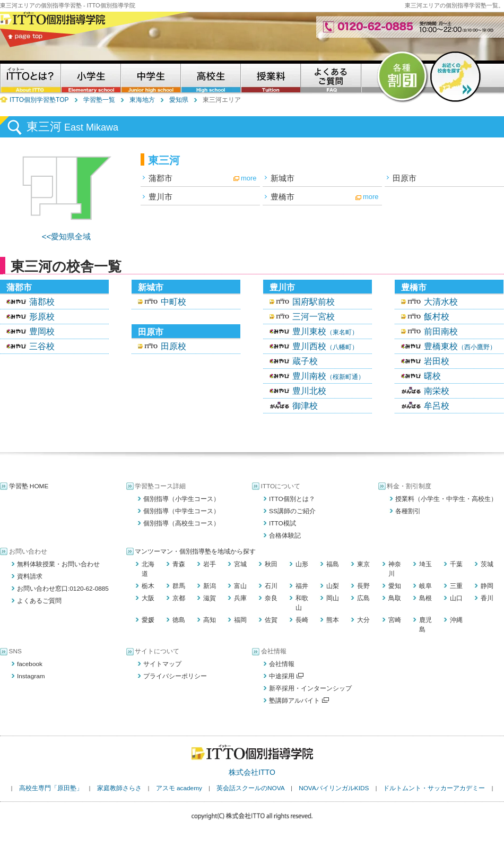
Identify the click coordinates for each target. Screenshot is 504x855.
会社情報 (282, 664)
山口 (456, 598)
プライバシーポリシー (175, 676)
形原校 (42, 317)
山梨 (333, 586)
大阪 (148, 598)
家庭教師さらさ (119, 788)
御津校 (305, 406)
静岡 (487, 586)
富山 (240, 586)
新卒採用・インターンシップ (310, 688)
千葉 (456, 564)
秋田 (271, 564)
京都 (179, 598)
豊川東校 (325, 331)
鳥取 (395, 598)
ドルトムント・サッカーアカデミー (434, 788)
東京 (363, 564)
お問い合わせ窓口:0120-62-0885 (63, 589)
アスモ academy (179, 788)
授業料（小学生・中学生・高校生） (446, 499)
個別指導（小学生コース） (181, 499)
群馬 (179, 586)
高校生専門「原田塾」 (51, 788)
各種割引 (408, 511)
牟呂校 (437, 406)
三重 (456, 586)
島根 (425, 598)
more (249, 178)
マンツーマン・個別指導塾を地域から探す (195, 551)
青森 (179, 564)
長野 (363, 586)
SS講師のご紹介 (292, 511)
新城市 (283, 178)
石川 (271, 586)
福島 (333, 564)
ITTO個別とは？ (292, 499)
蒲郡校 (42, 302)
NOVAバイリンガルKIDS (334, 788)
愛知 (395, 586)
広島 (363, 598)
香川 (487, 598)
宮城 (240, 564)
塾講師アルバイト (299, 701)
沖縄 (456, 620)
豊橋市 (283, 197)
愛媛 (148, 620)
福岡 (240, 620)
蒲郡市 (160, 178)
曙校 (432, 376)
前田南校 (441, 331)
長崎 (302, 620)
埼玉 (425, 564)
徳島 (179, 620)
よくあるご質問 (39, 601)
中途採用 (286, 676)
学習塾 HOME (29, 486)
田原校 (173, 346)
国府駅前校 (314, 302)
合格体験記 (285, 536)
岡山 (333, 598)
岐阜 (425, 586)
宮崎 (395, 620)
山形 (302, 564)
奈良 (271, 598)
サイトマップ (162, 664)
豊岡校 (42, 331)
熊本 (333, 620)
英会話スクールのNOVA (250, 788)
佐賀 (271, 620)
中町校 (173, 302)
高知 (210, 620)
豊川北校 (309, 391)
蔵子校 (305, 361)
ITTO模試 (283, 523)
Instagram (31, 676)
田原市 (405, 178)
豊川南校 (328, 376)
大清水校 (441, 302)
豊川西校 (325, 346)
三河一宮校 (314, 317)
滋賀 (210, 598)
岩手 (210, 564)
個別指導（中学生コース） (181, 511)
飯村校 (437, 317)
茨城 (487, 564)
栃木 (148, 586)
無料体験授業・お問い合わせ (58, 564)
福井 (302, 586)
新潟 (210, 586)
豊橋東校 (460, 346)
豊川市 (160, 197)
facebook (30, 664)
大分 (363, 620)
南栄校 (437, 391)
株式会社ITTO (252, 772)
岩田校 (437, 361)
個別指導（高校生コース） (181, 523)
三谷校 (42, 346)
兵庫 (240, 598)
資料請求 (30, 576)
